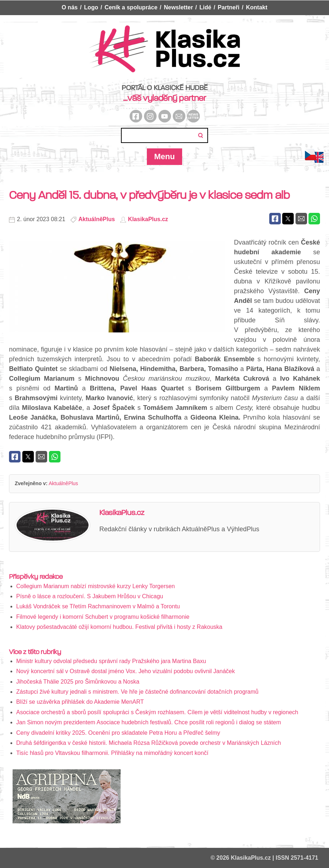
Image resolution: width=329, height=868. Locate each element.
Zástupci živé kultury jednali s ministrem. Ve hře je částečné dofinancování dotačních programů (137, 692)
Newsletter (178, 7)
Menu (164, 156)
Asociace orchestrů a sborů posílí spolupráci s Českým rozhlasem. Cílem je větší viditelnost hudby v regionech (157, 712)
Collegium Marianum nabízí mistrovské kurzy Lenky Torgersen (96, 586)
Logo (91, 7)
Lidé (205, 7)
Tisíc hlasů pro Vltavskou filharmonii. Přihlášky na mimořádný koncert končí (112, 753)
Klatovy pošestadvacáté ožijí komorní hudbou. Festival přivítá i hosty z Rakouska (119, 627)
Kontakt (257, 7)
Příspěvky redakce (36, 577)
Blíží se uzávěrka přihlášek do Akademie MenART (80, 702)
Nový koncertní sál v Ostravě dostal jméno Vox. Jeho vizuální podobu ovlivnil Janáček (125, 671)
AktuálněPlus (97, 219)
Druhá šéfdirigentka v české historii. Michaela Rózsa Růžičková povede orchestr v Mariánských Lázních (148, 743)
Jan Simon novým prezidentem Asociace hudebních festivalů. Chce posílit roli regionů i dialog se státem (149, 722)
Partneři (229, 7)
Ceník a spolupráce (131, 7)
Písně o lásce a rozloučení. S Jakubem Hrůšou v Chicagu (90, 596)
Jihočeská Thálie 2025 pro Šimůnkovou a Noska (78, 682)
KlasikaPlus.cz (148, 219)
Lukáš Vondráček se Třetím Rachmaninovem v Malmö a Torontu (98, 606)
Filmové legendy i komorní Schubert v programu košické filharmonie (103, 617)
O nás (69, 7)
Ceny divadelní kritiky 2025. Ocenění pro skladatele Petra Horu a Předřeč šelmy (118, 733)
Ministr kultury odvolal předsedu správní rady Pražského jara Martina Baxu (111, 661)
